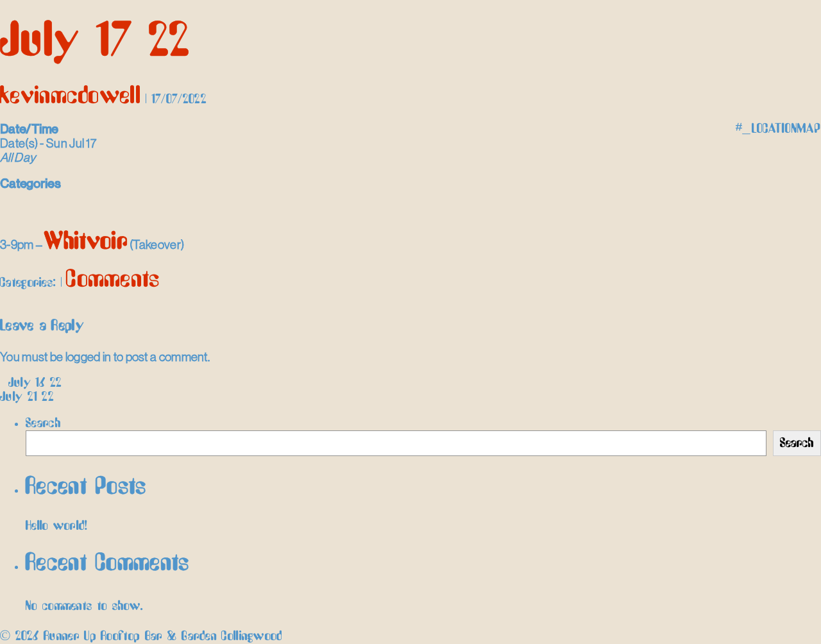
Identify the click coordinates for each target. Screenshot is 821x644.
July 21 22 (33, 397)
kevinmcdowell (71, 97)
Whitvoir (86, 242)
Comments (113, 280)
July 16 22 (31, 383)
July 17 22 (95, 42)
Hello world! (57, 526)
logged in (89, 357)
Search (43, 423)
